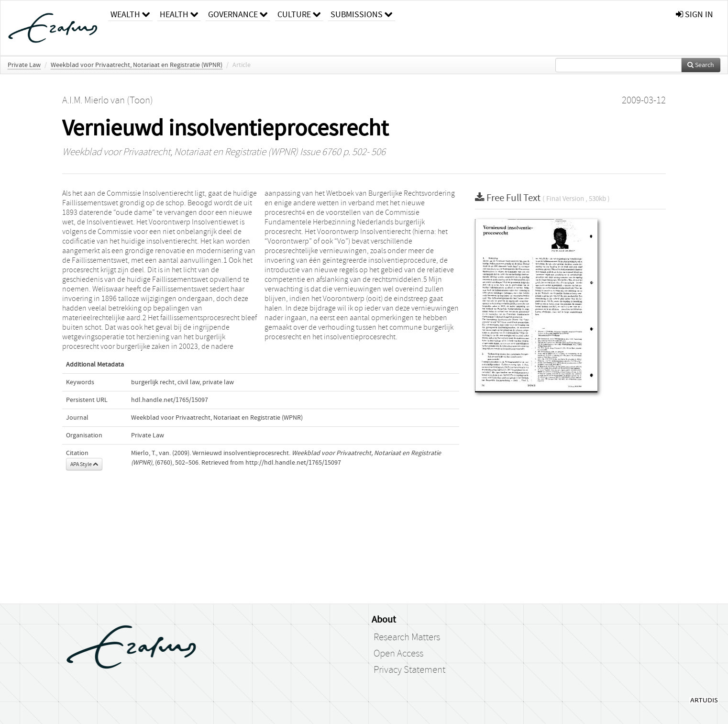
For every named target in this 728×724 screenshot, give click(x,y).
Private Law (24, 65)
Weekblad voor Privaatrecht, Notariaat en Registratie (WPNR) (137, 65)
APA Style (84, 464)
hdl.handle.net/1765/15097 (170, 400)
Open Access (398, 654)
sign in (695, 15)
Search (701, 65)
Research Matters (407, 637)
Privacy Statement (409, 670)
